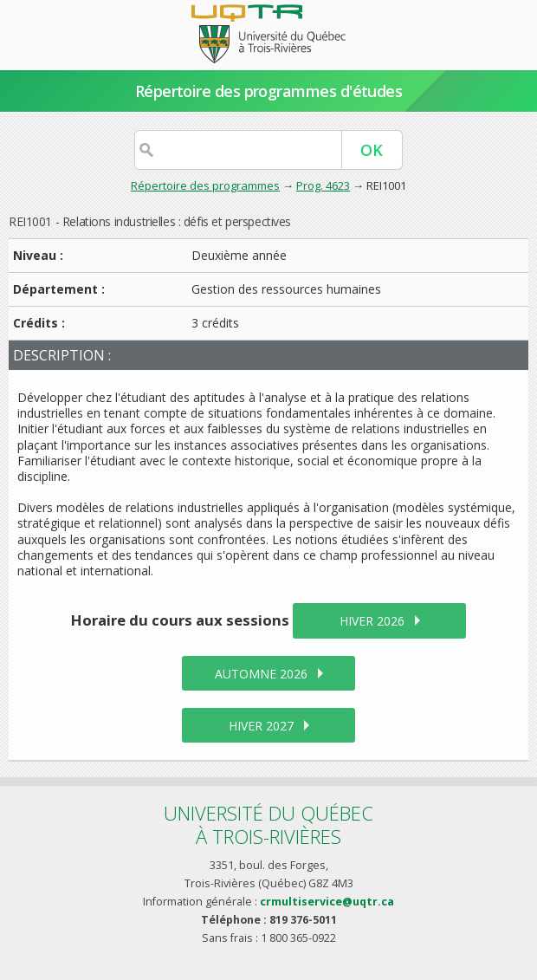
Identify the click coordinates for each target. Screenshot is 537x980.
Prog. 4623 (323, 185)
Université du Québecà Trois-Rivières (268, 824)
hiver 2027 (261, 726)
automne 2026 (261, 674)
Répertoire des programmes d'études (269, 91)
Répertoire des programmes (205, 185)
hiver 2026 (372, 621)
